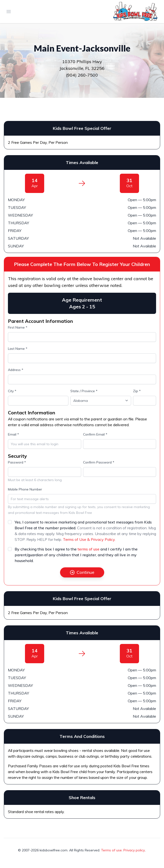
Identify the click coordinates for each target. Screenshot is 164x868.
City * (12, 391)
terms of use (88, 549)
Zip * (137, 391)
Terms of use (111, 850)
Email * (13, 434)
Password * (17, 462)
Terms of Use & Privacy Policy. (89, 539)
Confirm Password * (99, 462)
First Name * (18, 327)
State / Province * (84, 391)
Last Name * (18, 349)
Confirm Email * (95, 434)
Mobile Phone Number (25, 489)
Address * (16, 370)
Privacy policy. (134, 850)
